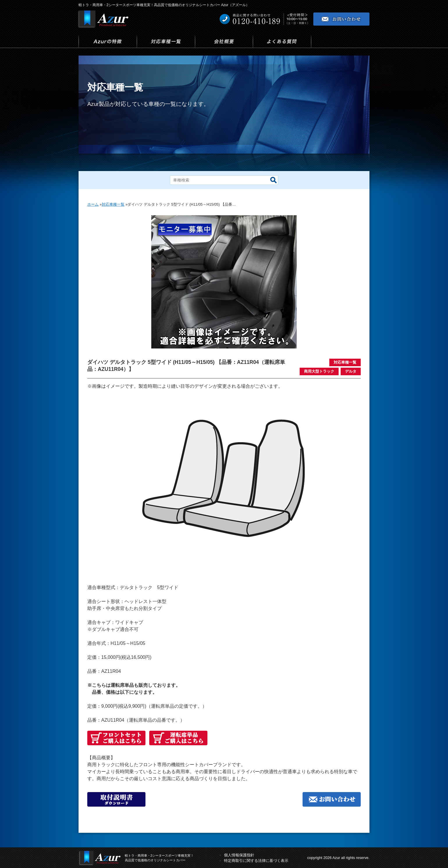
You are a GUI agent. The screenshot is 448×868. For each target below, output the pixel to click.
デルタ (351, 371)
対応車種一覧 (345, 362)
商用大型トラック (319, 371)
